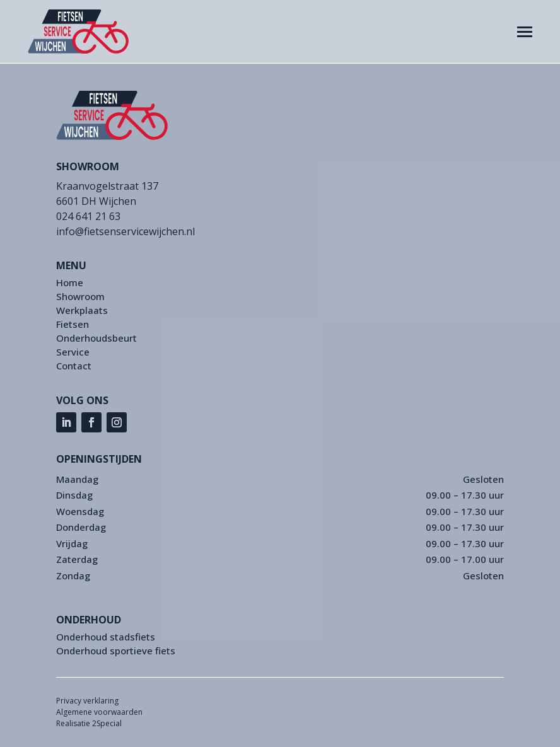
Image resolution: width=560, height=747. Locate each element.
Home (70, 283)
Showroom (80, 297)
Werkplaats (82, 311)
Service (73, 353)
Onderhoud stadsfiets (106, 638)
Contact (74, 367)
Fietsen (73, 325)
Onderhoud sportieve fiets (116, 651)
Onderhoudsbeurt (96, 339)
